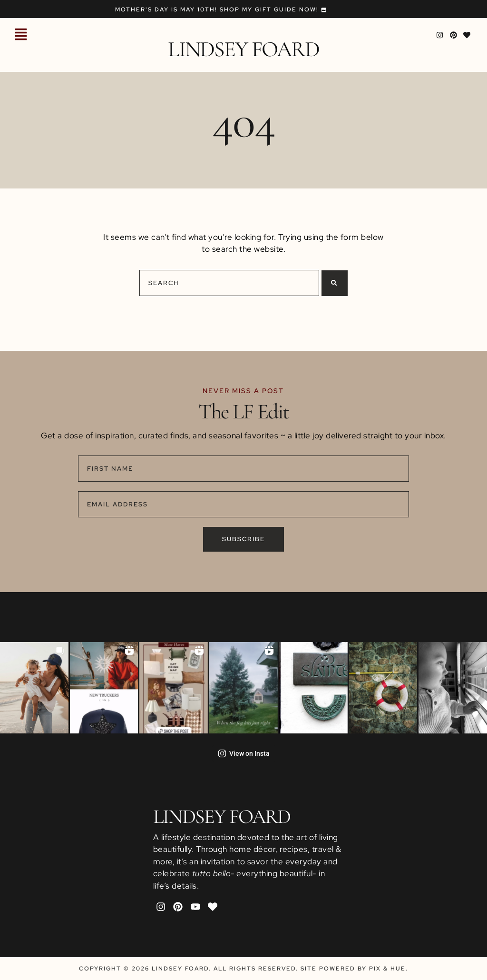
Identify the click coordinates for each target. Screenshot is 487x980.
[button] (21, 35)
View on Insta (244, 753)
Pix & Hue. (389, 969)
